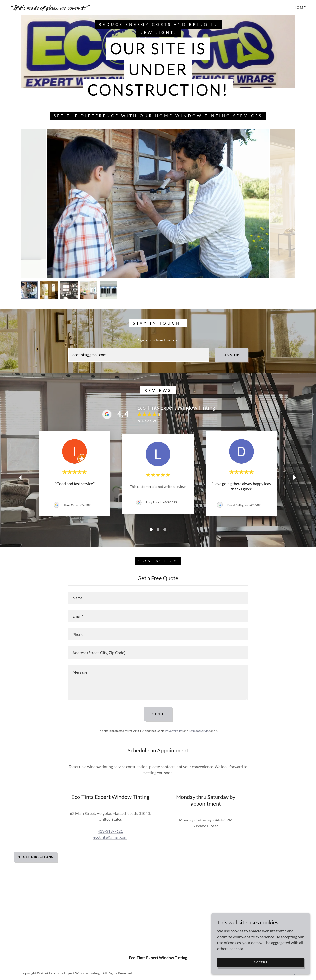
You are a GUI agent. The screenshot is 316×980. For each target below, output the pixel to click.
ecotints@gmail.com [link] (110, 837)
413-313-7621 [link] (110, 831)
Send (158, 714)
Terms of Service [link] (199, 731)
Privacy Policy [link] (174, 731)
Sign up (231, 355)
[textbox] (138, 355)
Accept (261, 962)
